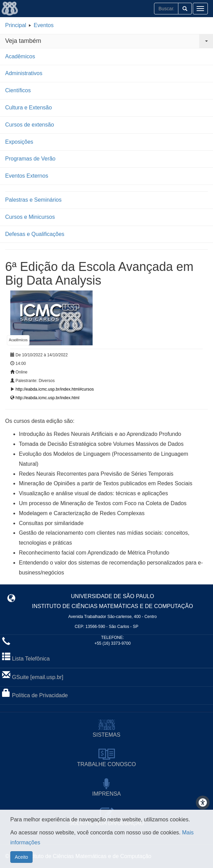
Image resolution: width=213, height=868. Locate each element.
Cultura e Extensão (28, 108)
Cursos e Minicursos (30, 217)
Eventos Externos (27, 176)
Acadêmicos (20, 56)
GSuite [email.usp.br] (38, 677)
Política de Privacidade (40, 695)
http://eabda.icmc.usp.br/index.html (47, 398)
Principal (16, 25)
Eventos (44, 25)
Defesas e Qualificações (35, 234)
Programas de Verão (30, 159)
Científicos (18, 90)
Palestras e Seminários (33, 200)
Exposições (19, 142)
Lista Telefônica (31, 659)
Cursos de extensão (29, 125)
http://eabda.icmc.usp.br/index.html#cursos (55, 389)
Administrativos (24, 73)
